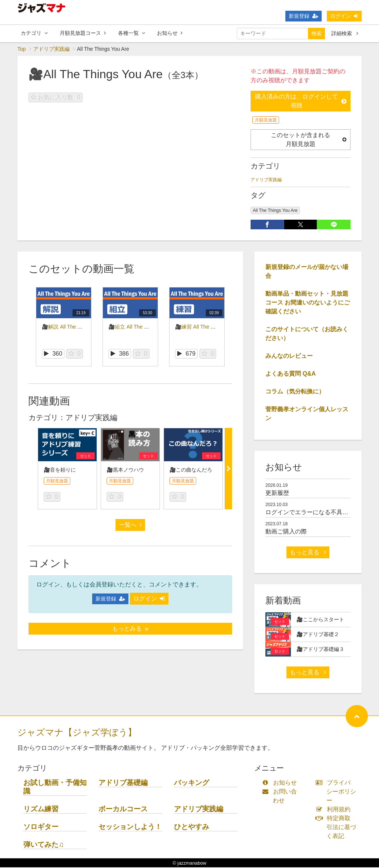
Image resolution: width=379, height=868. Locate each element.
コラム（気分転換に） (295, 392)
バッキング (192, 783)
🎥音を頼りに (60, 470)
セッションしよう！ (130, 827)
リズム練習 (41, 809)
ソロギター (41, 827)
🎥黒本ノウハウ (125, 470)
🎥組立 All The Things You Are (144, 327)
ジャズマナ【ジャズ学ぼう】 (77, 733)
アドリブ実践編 (51, 49)
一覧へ (130, 525)
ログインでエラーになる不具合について (319, 513)
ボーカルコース (123, 809)
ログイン (344, 16)
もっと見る (308, 553)
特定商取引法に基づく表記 (338, 827)
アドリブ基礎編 (123, 783)
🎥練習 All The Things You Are (210, 327)
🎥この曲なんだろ (191, 470)
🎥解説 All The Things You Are (77, 327)
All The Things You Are (275, 211)
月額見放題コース (83, 33)
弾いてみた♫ (43, 845)
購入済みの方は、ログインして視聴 (301, 101)
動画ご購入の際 (286, 532)
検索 (316, 33)
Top (22, 49)
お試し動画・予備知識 (55, 787)
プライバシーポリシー (338, 792)
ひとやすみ (192, 827)
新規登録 (303, 16)
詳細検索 (345, 33)
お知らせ (170, 33)
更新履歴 (277, 493)
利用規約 (335, 810)
